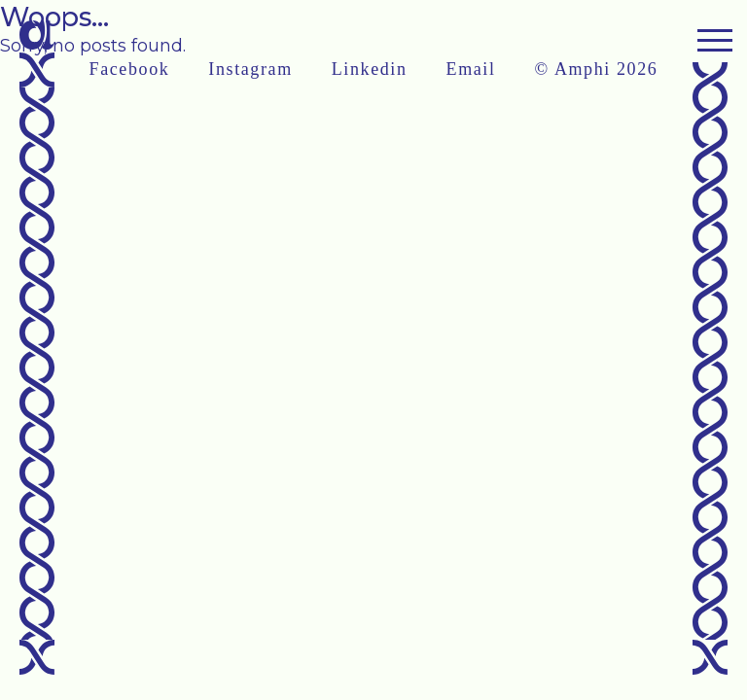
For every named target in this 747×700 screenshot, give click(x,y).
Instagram (250, 69)
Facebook (130, 69)
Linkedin (370, 69)
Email (471, 69)
